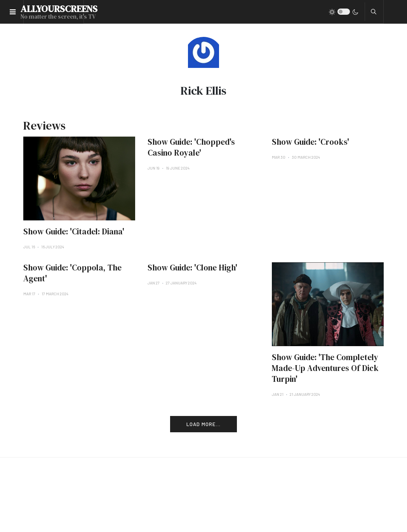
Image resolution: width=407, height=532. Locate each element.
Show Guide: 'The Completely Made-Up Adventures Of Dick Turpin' (325, 368)
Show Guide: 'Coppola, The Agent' (72, 273)
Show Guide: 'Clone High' (192, 268)
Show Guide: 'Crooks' (310, 142)
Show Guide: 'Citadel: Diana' (74, 231)
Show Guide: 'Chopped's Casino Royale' (191, 147)
